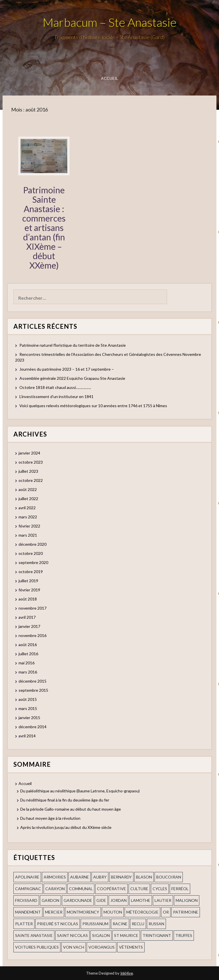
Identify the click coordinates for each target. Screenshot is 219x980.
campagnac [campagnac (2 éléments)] (28, 889)
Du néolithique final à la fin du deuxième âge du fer (65, 800)
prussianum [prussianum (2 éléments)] (95, 924)
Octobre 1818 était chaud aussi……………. (55, 387)
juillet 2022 (28, 499)
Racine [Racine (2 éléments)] (120, 924)
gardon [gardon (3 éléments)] (50, 900)
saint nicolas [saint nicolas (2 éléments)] (72, 935)
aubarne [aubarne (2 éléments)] (80, 877)
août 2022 (28, 489)
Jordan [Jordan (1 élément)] (118, 900)
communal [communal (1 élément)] (81, 889)
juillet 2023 (28, 471)
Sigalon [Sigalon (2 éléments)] (101, 935)
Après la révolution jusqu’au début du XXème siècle (66, 827)
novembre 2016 (33, 635)
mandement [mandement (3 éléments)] (28, 912)
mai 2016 (27, 663)
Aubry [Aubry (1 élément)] (100, 877)
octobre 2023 (31, 462)
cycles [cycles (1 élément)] (160, 889)
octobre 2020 (31, 553)
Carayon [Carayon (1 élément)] (55, 889)
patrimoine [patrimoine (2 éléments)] (186, 912)
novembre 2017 (33, 608)
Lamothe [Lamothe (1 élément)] (141, 900)
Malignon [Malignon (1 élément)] (187, 900)
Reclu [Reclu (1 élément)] (138, 924)
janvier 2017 (29, 626)
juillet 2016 (28, 654)
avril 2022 (27, 508)
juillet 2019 (28, 581)
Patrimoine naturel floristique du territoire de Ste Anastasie (73, 345)
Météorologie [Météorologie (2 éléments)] (142, 912)
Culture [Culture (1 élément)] (139, 889)
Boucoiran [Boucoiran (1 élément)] (169, 877)
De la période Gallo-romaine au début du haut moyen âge (71, 809)
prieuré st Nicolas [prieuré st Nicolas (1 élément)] (58, 924)
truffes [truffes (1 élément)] (184, 935)
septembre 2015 (33, 690)
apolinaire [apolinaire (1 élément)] (27, 877)
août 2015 (28, 699)
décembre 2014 (33, 727)
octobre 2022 (31, 480)
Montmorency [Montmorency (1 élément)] (83, 912)
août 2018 (28, 599)
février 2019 (29, 590)
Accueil (110, 78)
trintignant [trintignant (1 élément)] (157, 935)
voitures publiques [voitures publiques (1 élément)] (37, 947)
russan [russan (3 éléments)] (156, 924)
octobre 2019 (31, 572)
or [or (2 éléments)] (166, 912)
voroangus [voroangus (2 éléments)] (102, 947)
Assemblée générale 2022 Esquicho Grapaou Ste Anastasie (72, 378)
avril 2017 (27, 617)
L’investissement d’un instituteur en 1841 (56, 396)
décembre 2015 (33, 681)
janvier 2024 (29, 453)
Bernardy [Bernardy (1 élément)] (121, 877)
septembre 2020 (33, 562)
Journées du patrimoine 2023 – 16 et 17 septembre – (67, 369)
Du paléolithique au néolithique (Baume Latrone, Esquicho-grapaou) (80, 791)
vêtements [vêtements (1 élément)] (131, 947)
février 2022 (29, 526)
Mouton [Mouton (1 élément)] (113, 912)
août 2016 (28, 645)
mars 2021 (28, 535)
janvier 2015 (29, 718)
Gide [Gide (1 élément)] (101, 900)
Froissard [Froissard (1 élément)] (26, 900)
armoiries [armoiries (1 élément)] (55, 877)
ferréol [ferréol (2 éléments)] (180, 889)
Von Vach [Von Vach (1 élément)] (74, 947)
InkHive (127, 973)
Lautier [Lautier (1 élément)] (163, 900)
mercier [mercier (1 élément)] (54, 912)
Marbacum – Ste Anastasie (110, 22)
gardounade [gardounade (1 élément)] (78, 900)
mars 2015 (28, 708)
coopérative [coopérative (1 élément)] (111, 889)
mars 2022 (28, 517)
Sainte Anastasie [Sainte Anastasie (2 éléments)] (34, 935)
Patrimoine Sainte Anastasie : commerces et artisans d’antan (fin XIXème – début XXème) (44, 228)
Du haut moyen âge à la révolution (50, 818)
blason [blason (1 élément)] (144, 877)
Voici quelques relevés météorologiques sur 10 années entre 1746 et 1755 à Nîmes (93, 406)
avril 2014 (27, 736)
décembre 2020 (33, 544)
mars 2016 (28, 672)
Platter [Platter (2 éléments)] (24, 924)
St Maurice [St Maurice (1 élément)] (126, 935)
